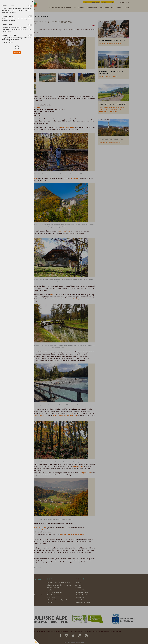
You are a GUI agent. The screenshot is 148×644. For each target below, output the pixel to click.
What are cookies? (8, 43)
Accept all (17, 53)
